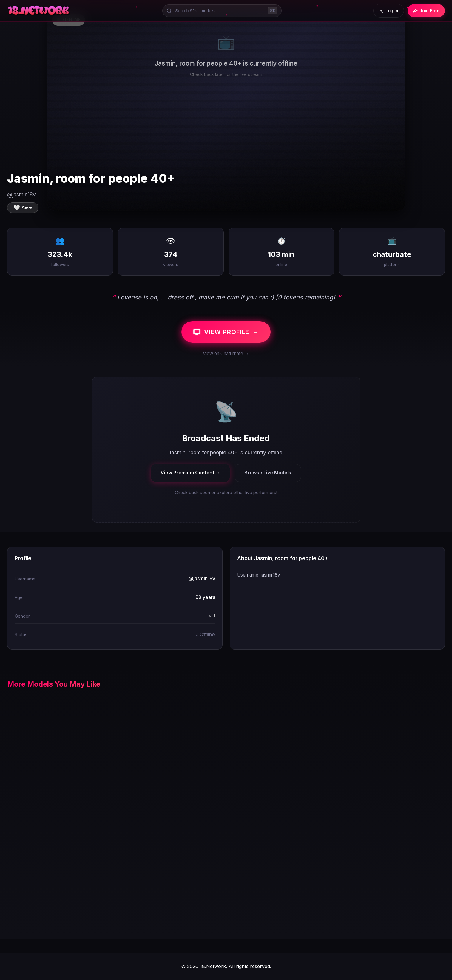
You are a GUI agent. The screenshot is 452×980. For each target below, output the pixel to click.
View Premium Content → (190, 473)
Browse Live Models (268, 473)
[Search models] (222, 11)
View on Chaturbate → (226, 354)
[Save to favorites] (23, 208)
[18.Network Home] (39, 11)
